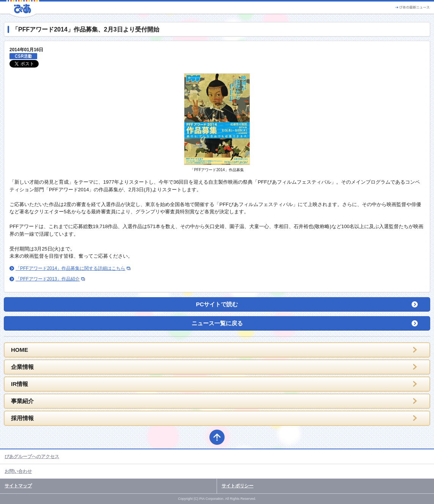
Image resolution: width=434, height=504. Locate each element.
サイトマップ (18, 486)
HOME (20, 350)
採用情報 (22, 418)
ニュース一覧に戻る (217, 323)
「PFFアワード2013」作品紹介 (48, 279)
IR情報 (20, 384)
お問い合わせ (18, 471)
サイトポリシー (237, 486)
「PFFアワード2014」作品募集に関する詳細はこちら (70, 268)
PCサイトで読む (217, 304)
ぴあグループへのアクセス (32, 457)
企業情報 (22, 367)
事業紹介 (22, 401)
